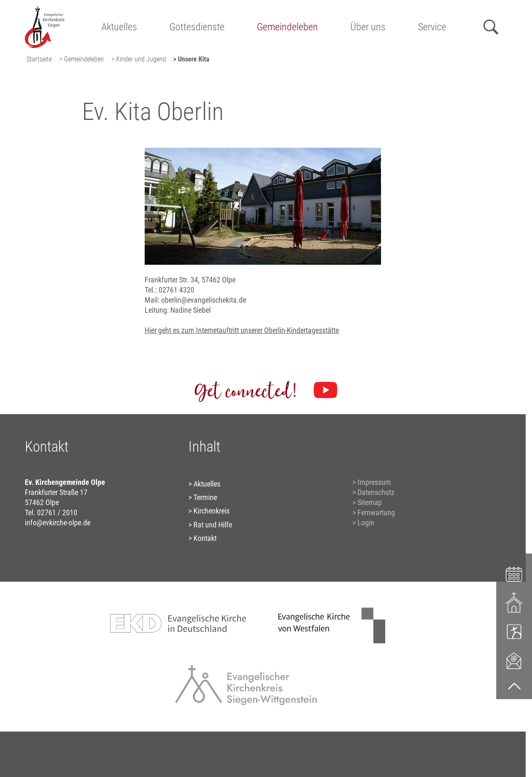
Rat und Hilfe (213, 525)
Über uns (368, 27)
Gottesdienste (197, 27)
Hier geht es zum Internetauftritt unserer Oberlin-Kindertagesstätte (242, 330)
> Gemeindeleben (82, 59)
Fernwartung (376, 512)
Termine (205, 497)
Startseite (39, 59)
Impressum (374, 482)
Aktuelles (119, 27)
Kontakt (205, 538)
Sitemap (370, 502)
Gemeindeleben (287, 27)
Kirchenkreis (212, 511)
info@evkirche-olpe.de (58, 523)
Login (366, 523)
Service (432, 27)
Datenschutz (376, 492)
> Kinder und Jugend (139, 59)
